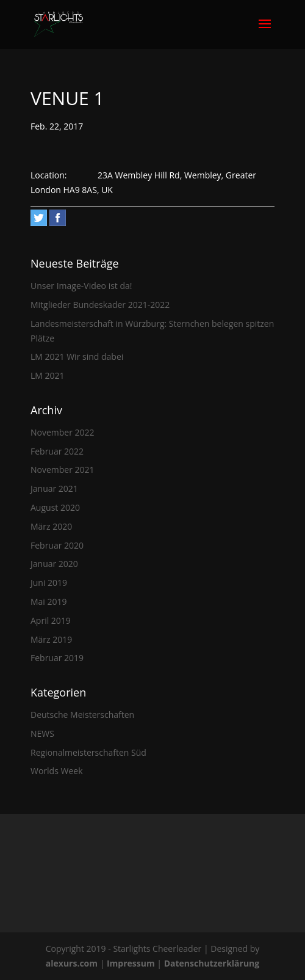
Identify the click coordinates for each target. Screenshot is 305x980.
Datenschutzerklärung (212, 963)
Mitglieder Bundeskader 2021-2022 (100, 305)
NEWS (42, 733)
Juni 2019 (49, 583)
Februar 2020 (57, 545)
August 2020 (55, 507)
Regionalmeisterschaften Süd (88, 752)
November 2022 (63, 432)
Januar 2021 (54, 488)
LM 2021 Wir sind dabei (77, 357)
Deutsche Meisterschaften (82, 715)
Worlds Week (56, 771)
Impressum (132, 963)
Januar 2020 (54, 564)
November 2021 (63, 470)
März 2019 (51, 639)
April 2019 (51, 620)
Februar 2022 (57, 451)
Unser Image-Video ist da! (81, 286)
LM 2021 (48, 375)
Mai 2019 (49, 602)
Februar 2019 (57, 658)
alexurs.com (73, 963)
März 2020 (51, 526)
